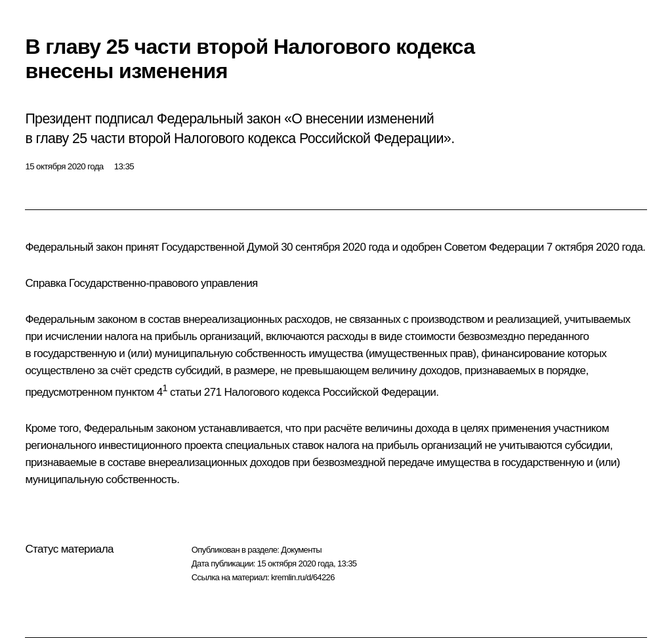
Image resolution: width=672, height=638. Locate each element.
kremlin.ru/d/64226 (303, 577)
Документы (301, 550)
